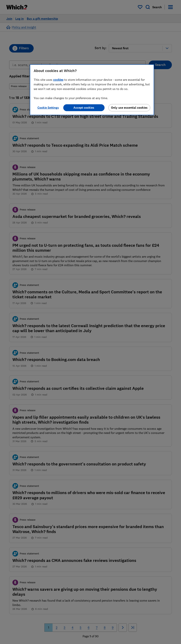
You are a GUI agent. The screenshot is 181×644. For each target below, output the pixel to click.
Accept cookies (84, 108)
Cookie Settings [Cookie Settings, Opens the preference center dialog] (48, 108)
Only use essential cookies (129, 108)
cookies (58, 80)
